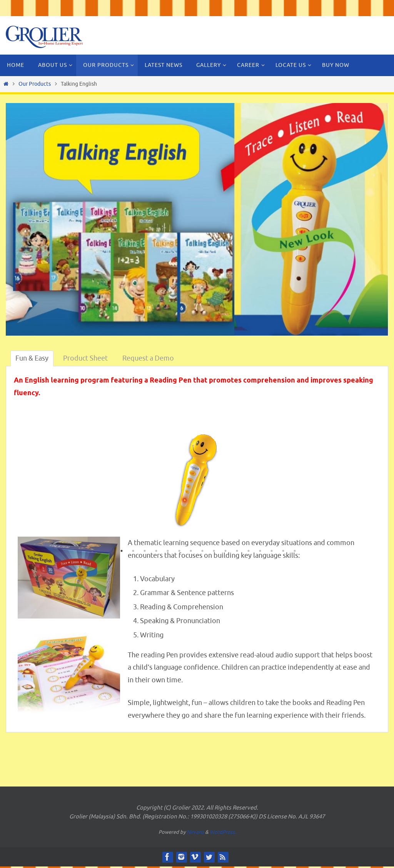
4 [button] (156, 552)
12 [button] (249, 552)
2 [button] (133, 552)
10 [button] (225, 552)
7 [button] (191, 552)
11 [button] (237, 552)
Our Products (35, 84)
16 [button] (295, 552)
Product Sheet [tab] (85, 358)
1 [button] (122, 552)
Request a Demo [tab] (148, 358)
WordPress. (223, 832)
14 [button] (272, 552)
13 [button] (260, 552)
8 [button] (202, 552)
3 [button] (145, 552)
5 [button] (168, 552)
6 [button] (179, 552)
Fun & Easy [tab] (32, 358)
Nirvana (195, 832)
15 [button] (283, 552)
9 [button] (214, 552)
